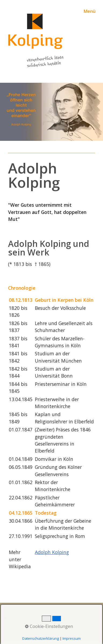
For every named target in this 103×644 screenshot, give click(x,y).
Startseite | (17, 610)
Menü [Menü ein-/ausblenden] (90, 11)
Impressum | (74, 610)
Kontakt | (45, 610)
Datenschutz (18, 617)
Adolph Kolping (52, 552)
